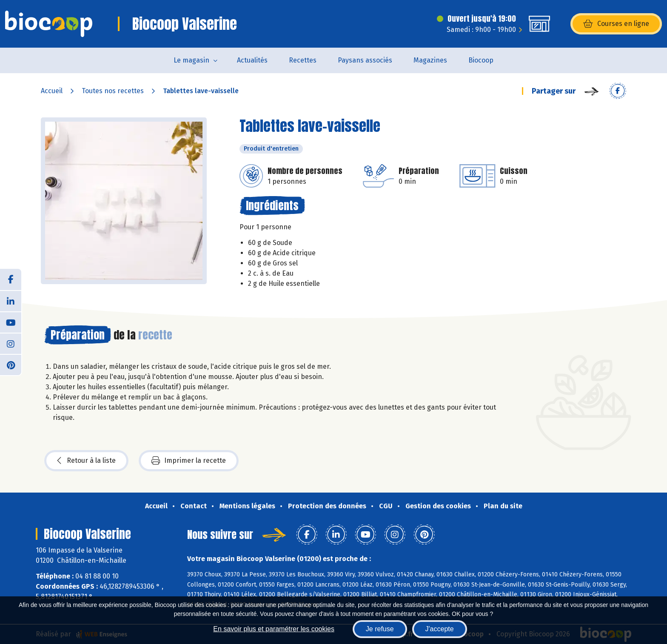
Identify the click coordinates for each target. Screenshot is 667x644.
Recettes (303, 60)
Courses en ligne (616, 24)
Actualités (252, 60)
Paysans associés (365, 60)
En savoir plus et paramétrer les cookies (274, 629)
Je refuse (380, 629)
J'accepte (440, 629)
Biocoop (481, 60)
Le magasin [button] (191, 60)
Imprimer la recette (189, 461)
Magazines (430, 60)
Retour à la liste (86, 461)
